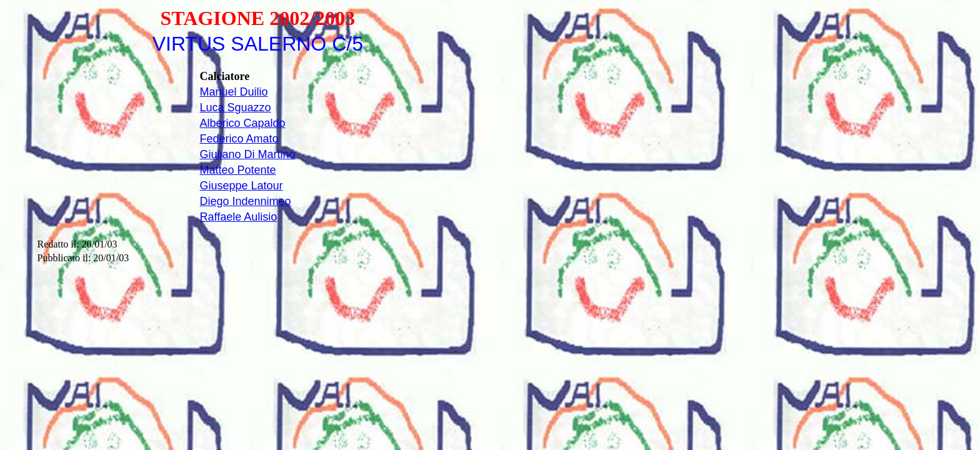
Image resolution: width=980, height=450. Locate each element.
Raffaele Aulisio (238, 217)
